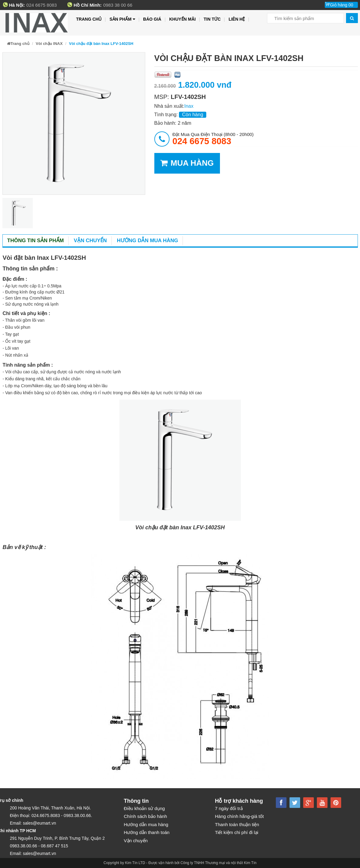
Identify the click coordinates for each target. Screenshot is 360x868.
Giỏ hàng (342, 5)
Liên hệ (237, 19)
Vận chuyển (90, 241)
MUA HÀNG (187, 163)
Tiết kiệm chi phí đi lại (237, 832)
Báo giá (152, 19)
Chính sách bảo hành (146, 816)
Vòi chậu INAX (49, 44)
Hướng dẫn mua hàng (148, 241)
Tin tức (212, 19)
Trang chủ (89, 19)
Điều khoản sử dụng (144, 808)
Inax (189, 106)
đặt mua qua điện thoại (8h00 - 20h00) (213, 139)
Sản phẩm (122, 19)
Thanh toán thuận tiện (237, 824)
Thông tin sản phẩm (36, 241)
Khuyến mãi (182, 19)
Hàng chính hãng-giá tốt (240, 816)
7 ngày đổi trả (229, 808)
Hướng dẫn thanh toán (147, 832)
